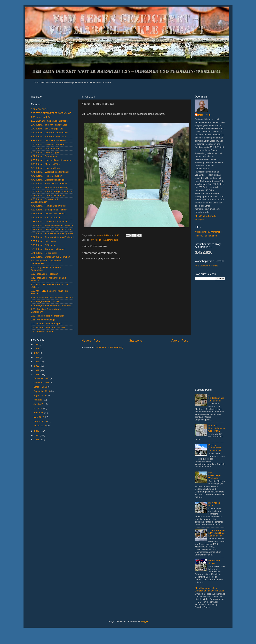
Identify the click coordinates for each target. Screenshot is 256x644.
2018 (37, 375)
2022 (37, 357)
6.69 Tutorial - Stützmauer (44, 245)
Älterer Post (180, 340)
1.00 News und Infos (41, 117)
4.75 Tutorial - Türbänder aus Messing (49, 187)
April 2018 (39, 413)
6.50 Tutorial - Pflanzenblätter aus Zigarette (52, 233)
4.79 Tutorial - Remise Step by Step (48, 206)
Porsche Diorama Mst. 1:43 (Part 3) (215, 448)
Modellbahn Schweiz (214, 562)
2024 (37, 353)
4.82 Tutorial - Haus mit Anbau (46, 218)
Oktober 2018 (40, 387)
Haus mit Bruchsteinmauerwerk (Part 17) (217, 428)
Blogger (144, 621)
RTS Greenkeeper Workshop (215, 475)
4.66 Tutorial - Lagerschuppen (45, 152)
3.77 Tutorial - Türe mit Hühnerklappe (49, 125)
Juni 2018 (39, 404)
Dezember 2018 (42, 378)
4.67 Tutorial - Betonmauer (44, 156)
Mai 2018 (38, 408)
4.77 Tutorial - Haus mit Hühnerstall (48, 195)
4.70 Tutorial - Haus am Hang (45, 168)
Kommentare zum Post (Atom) (108, 347)
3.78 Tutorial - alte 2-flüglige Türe (47, 129)
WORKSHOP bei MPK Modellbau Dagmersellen (217, 533)
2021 (37, 362)
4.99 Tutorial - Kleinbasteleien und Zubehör (52, 225)
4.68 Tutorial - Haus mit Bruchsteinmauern (52, 160)
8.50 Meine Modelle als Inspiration (48, 316)
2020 (37, 366)
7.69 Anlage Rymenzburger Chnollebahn (51, 305)
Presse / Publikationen (206, 236)
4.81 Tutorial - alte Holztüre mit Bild (48, 214)
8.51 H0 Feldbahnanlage (43, 320)
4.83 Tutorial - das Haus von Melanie (49, 222)
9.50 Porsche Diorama (42, 331)
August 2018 (40, 395)
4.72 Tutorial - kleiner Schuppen (46, 176)
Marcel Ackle (205, 115)
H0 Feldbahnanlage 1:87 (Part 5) (216, 398)
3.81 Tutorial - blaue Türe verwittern (48, 141)
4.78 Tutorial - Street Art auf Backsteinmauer (44, 201)
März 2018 (39, 417)
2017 (37, 431)
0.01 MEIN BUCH (40, 109)
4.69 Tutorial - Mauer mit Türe (104, 240)
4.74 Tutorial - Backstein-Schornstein (49, 184)
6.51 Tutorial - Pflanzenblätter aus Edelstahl (52, 237)
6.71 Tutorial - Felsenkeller (44, 253)
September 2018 (42, 391)
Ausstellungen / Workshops (208, 232)
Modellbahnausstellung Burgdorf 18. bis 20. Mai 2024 (209, 589)
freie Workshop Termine (207, 266)
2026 (37, 344)
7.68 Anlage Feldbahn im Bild (45, 301)
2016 (37, 435)
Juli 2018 (38, 400)
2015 (37, 440)
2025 (37, 349)
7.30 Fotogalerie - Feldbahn (44, 274)
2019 (37, 370)
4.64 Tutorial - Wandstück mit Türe (48, 144)
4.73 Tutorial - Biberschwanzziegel (48, 180)
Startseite (136, 340)
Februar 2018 (40, 421)
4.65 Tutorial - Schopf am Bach (46, 148)
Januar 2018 (40, 426)
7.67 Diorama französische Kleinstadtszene (52, 297)
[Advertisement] (52, 496)
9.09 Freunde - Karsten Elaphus (46, 324)
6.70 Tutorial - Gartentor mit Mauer (48, 249)
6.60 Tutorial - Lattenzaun (43, 241)
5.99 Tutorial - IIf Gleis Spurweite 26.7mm (51, 229)
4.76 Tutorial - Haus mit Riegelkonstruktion (52, 191)
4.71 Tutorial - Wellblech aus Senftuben (50, 172)
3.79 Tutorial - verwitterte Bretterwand (49, 133)
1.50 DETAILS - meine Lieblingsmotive (50, 121)
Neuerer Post (91, 340)
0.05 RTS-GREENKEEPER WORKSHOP (51, 113)
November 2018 (42, 383)
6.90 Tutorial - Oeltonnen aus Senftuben (50, 257)
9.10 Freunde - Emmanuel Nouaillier (49, 328)
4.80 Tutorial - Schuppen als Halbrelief (50, 210)
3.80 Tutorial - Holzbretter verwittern (48, 137)
